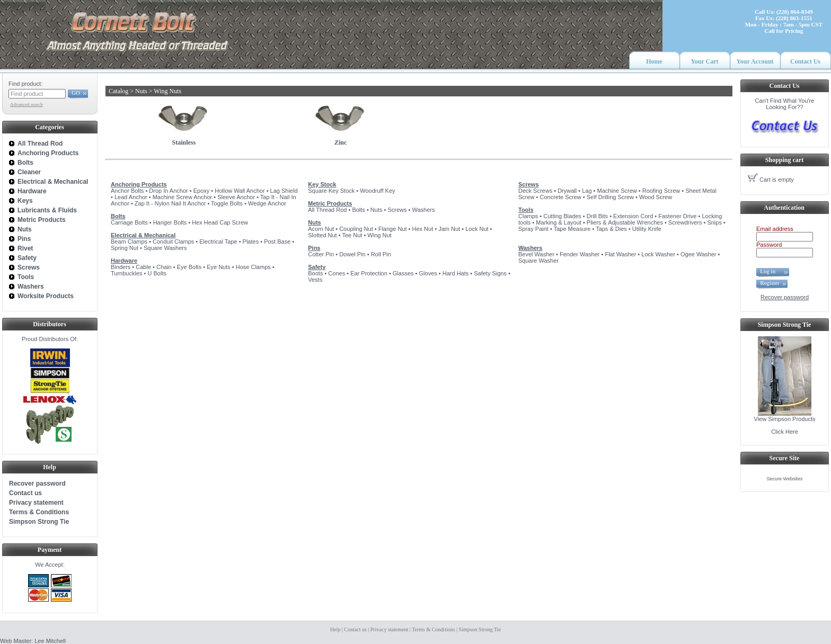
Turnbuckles (127, 273)
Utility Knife (647, 229)
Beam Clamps (129, 241)
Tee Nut (352, 235)
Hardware (124, 261)
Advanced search (26, 104)
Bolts (118, 216)
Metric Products (330, 203)
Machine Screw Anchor (183, 197)
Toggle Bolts (227, 203)
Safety (317, 267)
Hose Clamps (253, 267)
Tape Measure (572, 229)
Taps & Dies (611, 229)
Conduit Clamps (173, 241)
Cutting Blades (562, 216)
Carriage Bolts (129, 222)
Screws (397, 210)
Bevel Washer (536, 254)
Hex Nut (422, 229)
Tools (526, 210)
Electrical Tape (218, 241)
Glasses (403, 273)
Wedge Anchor (267, 203)
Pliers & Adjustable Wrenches (625, 222)
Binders (121, 267)
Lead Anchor (131, 197)
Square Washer (538, 261)
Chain (164, 267)
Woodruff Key (377, 191)
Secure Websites (785, 479)
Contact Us (805, 61)
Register (770, 283)
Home (654, 61)
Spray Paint (533, 229)
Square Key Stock (331, 191)
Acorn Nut (321, 229)
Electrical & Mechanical (143, 235)
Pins (314, 248)
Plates (251, 241)
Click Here (785, 432)
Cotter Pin (321, 254)
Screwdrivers (685, 222)
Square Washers (165, 248)
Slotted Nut (322, 235)
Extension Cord (633, 216)
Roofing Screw (661, 191)
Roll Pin (381, 254)
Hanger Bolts (170, 222)
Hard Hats (456, 273)
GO (76, 93)
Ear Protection (369, 273)
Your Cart (704, 61)
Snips (714, 222)
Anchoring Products (139, 184)
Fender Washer (580, 254)
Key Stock (322, 184)
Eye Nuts (219, 267)
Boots (315, 273)
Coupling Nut (356, 229)
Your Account (755, 61)
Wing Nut (379, 235)
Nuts (377, 210)
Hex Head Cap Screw (220, 222)
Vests (315, 280)
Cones (337, 273)
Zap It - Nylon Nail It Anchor (170, 203)
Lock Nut (477, 229)
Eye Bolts (189, 267)
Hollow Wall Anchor (240, 191)
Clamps (528, 216)
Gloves (428, 273)
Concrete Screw (561, 197)
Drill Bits (597, 216)
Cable (143, 267)
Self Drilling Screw (610, 197)
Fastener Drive (677, 216)
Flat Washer (620, 254)
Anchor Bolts (127, 191)
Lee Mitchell (50, 641)
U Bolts (157, 273)
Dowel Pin (352, 254)
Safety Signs (490, 273)
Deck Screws (535, 191)
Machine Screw (617, 191)
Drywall (567, 191)
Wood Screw (656, 197)
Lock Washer (658, 254)
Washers (423, 210)
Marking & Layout (559, 222)
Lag (587, 191)
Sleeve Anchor (236, 197)
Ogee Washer (698, 254)
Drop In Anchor (168, 191)
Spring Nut (125, 248)
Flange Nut (393, 229)
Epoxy (202, 191)
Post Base (277, 241)
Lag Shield (284, 191)
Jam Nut (449, 229)
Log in (771, 271)
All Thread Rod (327, 210)
